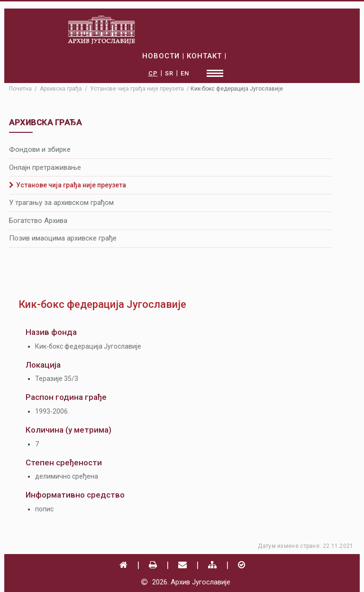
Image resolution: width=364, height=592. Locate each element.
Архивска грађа (61, 89)
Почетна (20, 89)
